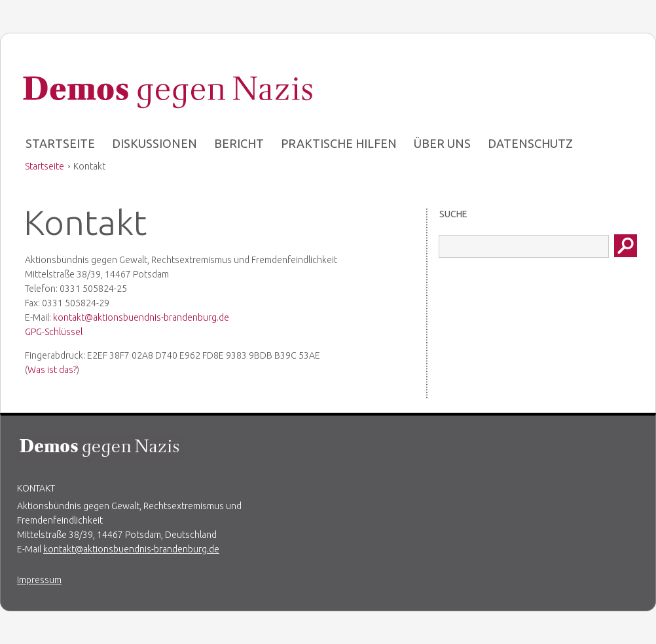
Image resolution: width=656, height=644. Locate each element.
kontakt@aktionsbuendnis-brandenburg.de (141, 317)
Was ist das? (52, 370)
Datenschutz (530, 143)
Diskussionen (155, 143)
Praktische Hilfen (339, 143)
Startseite (60, 143)
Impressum (39, 580)
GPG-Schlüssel (54, 332)
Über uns (442, 143)
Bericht (239, 143)
